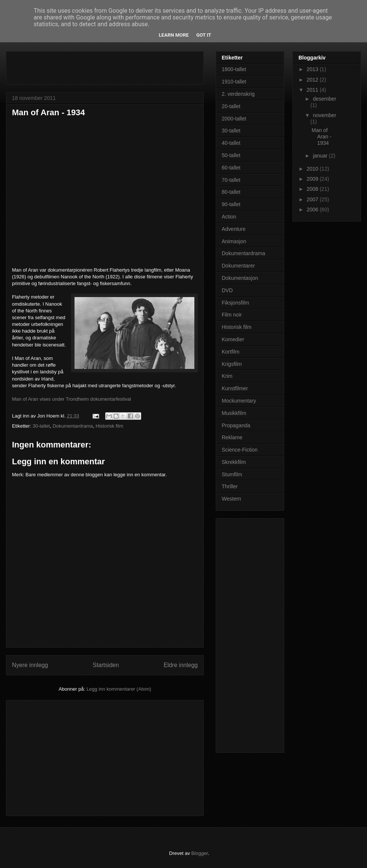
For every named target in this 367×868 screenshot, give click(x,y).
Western (231, 499)
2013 (313, 69)
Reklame (232, 437)
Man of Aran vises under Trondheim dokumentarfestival (72, 399)
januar (321, 156)
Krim (227, 376)
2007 (313, 199)
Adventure (234, 229)
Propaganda (236, 425)
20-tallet (231, 106)
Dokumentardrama (73, 426)
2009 (313, 179)
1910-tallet (234, 82)
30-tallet (41, 426)
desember (324, 99)
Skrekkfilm (234, 462)
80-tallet (231, 192)
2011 (313, 90)
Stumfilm (232, 474)
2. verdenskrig (238, 94)
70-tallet (231, 180)
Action (229, 217)
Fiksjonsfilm (235, 303)
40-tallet (231, 143)
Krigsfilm (232, 364)
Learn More (174, 35)
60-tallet (231, 168)
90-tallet (231, 204)
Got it (204, 35)
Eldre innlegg (181, 665)
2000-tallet (234, 119)
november (324, 115)
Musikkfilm (234, 413)
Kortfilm (230, 352)
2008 (313, 189)
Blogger (200, 853)
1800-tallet (234, 69)
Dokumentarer (238, 266)
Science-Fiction (240, 450)
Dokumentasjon (240, 278)
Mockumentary (239, 401)
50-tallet (231, 155)
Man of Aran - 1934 (48, 112)
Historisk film (109, 426)
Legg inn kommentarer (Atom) (119, 689)
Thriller (230, 486)
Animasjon (234, 241)
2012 (313, 80)
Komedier (233, 339)
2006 (313, 210)
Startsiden (106, 665)
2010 (313, 169)
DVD (227, 290)
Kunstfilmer (235, 388)
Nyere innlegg (30, 665)
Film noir (232, 315)
